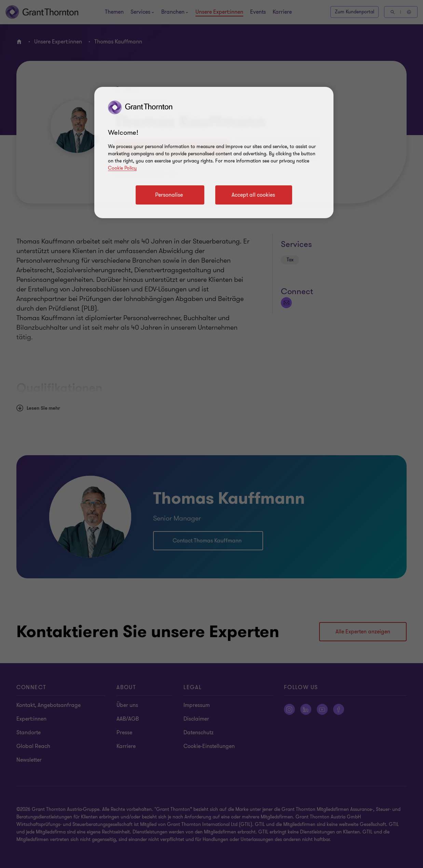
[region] (214, 153)
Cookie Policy (122, 168)
